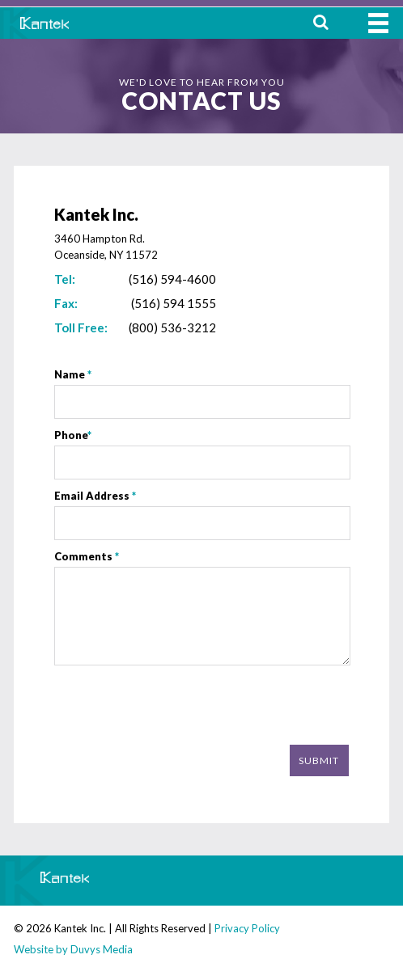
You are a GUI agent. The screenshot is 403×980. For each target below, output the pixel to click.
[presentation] (226, 707)
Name (73, 374)
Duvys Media (102, 949)
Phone (73, 435)
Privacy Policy (247, 928)
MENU (378, 23)
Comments (87, 556)
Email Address (95, 496)
